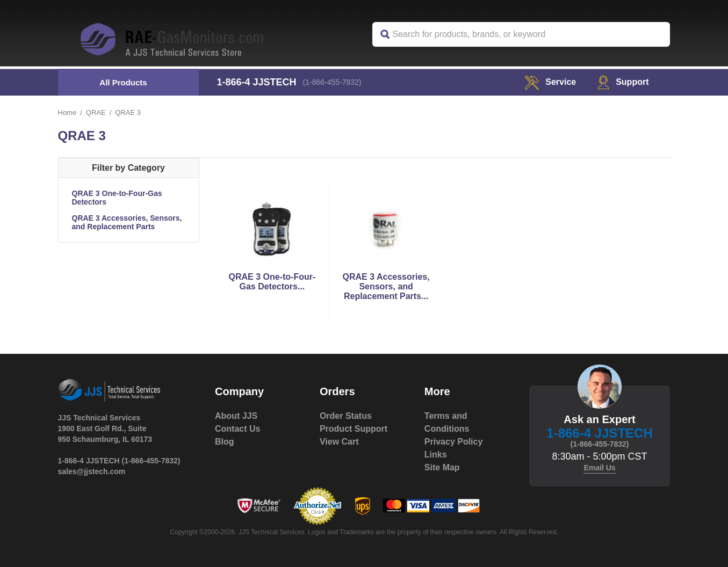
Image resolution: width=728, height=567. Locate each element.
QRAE (96, 112)
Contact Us (237, 429)
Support (623, 82)
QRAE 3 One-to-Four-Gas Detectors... (272, 282)
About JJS (236, 416)
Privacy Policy (454, 442)
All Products (123, 82)
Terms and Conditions (447, 422)
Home (67, 112)
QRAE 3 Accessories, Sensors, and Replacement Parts (127, 222)
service (550, 82)
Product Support (354, 429)
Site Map (442, 467)
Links (436, 455)
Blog (225, 442)
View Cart (339, 442)
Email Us (599, 468)
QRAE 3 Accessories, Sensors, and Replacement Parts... (386, 286)
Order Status (346, 416)
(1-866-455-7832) (332, 82)
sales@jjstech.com (92, 471)
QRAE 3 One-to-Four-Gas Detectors (117, 198)
